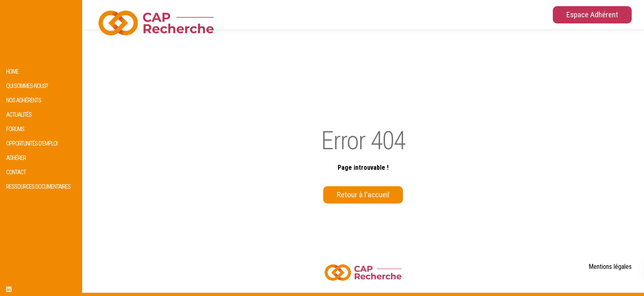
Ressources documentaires (38, 187)
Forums (15, 129)
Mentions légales (610, 267)
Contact (16, 172)
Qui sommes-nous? (27, 86)
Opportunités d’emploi (32, 144)
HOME (12, 72)
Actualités (19, 115)
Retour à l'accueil (363, 195)
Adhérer (16, 158)
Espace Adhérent (592, 15)
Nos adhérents (24, 101)
